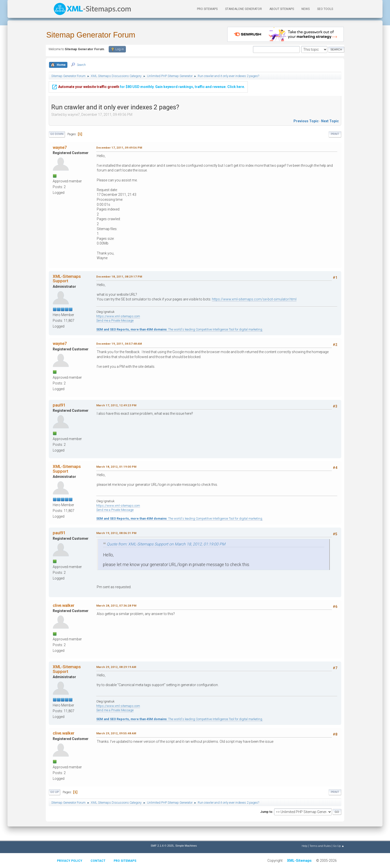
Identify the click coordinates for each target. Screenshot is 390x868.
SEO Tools (325, 9)
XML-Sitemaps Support (67, 279)
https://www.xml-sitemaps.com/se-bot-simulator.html (254, 299)
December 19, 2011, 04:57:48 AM (119, 344)
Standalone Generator (244, 9)
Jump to (266, 812)
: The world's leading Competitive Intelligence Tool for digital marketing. (180, 329)
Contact (98, 861)
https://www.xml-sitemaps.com (118, 316)
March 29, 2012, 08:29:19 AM (116, 667)
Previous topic (306, 121)
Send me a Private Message (115, 320)
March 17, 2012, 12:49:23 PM (116, 405)
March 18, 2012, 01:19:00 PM (116, 467)
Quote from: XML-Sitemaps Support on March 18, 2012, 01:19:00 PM (166, 544)
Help (304, 846)
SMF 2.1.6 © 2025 (162, 846)
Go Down (57, 134)
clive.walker (64, 605)
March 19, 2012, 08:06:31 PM (116, 533)
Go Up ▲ (339, 846)
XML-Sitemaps (299, 861)
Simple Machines (186, 846)
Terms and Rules (320, 846)
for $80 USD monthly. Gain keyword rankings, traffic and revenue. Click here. (148, 83)
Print (335, 134)
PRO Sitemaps (207, 9)
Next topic (330, 121)
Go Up (54, 792)
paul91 (59, 405)
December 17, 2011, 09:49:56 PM (119, 148)
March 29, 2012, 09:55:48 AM (116, 733)
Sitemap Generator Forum (91, 35)
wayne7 (60, 147)
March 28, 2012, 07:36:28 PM (116, 606)
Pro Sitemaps (125, 861)
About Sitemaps (282, 9)
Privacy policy (70, 861)
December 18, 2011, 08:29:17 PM (119, 277)
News (306, 9)
